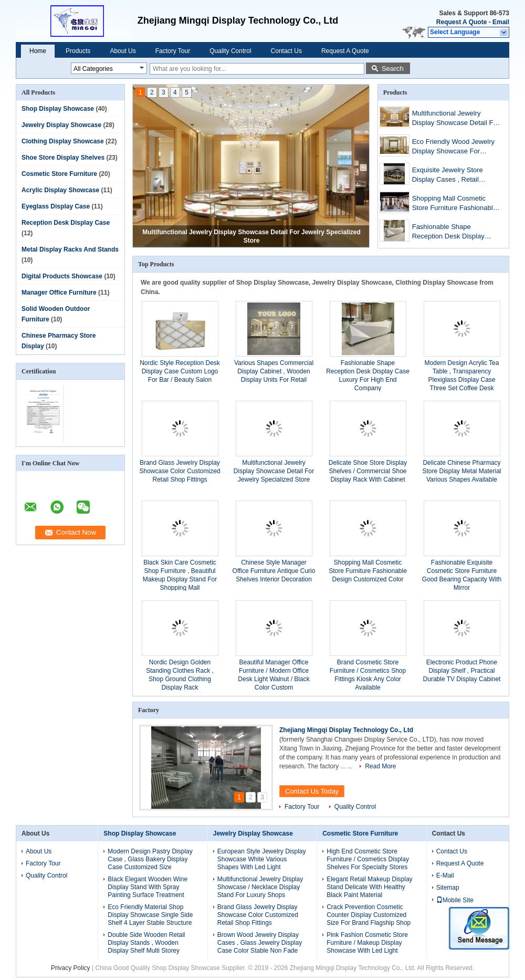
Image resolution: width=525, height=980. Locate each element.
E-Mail (445, 875)
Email (501, 22)
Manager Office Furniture (59, 293)
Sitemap (448, 888)
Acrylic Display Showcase (60, 190)
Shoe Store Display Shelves (63, 158)
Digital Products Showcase (62, 276)
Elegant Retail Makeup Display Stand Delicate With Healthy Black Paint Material (369, 887)
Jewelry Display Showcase (61, 125)
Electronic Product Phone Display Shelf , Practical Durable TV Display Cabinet (462, 671)
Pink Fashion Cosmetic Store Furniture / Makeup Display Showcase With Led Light (367, 943)
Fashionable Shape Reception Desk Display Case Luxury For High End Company (452, 232)
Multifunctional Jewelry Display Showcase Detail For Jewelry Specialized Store (456, 119)
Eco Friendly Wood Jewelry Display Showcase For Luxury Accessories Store (453, 147)
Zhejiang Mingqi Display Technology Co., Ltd (346, 730)
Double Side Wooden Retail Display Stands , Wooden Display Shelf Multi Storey (146, 943)
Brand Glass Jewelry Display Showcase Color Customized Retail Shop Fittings (180, 471)
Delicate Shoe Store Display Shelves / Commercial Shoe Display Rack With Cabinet (368, 471)
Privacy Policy (71, 968)
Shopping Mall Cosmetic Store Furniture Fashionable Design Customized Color (454, 204)
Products (78, 51)
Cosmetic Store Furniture (59, 174)
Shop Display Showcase (58, 109)
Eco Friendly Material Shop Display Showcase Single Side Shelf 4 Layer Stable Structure (150, 915)
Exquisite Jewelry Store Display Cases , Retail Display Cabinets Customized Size (457, 176)
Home (38, 51)
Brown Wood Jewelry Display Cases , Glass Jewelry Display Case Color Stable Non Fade (260, 943)
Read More (380, 766)
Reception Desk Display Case (66, 223)
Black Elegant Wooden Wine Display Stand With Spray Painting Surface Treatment (148, 887)
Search (393, 69)
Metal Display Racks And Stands (70, 249)
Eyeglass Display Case (56, 206)
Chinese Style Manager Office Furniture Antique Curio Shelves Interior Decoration (274, 571)
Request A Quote (461, 22)
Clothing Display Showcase (63, 141)
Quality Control (230, 51)
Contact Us (286, 51)
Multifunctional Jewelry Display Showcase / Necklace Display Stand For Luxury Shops (260, 887)
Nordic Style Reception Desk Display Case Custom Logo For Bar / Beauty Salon (180, 371)
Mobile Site (455, 900)
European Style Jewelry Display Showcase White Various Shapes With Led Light (262, 859)
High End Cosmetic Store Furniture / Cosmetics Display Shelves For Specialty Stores (368, 859)
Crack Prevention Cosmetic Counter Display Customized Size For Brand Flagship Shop (369, 915)
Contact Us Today (312, 791)
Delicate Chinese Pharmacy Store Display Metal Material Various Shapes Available (461, 471)
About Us (123, 51)
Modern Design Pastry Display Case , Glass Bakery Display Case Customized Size (150, 859)
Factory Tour (173, 51)
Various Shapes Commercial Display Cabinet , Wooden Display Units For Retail (274, 371)
